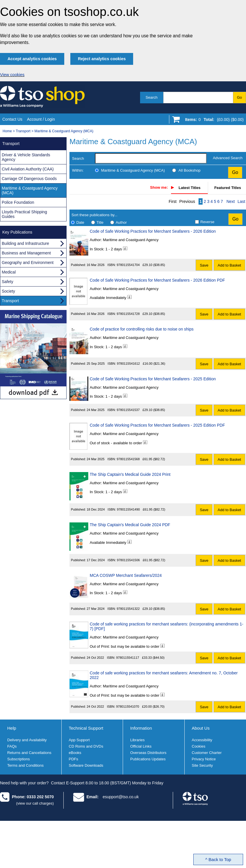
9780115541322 (128, 609)
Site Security (202, 765)
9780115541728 (128, 314)
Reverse (207, 222)
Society (8, 291)
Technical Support (86, 728)
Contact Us (12, 119)
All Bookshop (190, 170)
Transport (23, 131)
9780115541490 (128, 509)
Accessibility (202, 740)
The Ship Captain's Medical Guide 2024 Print (130, 474)
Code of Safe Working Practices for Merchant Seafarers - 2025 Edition (153, 379)
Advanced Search (228, 158)
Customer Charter (207, 753)
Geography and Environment (28, 263)
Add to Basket (229, 265)
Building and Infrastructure (25, 243)
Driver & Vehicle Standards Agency (26, 157)
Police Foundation (18, 202)
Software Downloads (86, 765)
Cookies (199, 746)
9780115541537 (128, 410)
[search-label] (151, 158)
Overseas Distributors (148, 753)
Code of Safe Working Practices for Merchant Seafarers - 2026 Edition (153, 231)
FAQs (12, 746)
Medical (9, 272)
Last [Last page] (241, 201)
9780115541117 (128, 658)
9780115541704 (128, 265)
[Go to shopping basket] (213, 121)
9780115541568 (128, 459)
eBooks (75, 753)
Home (7, 131)
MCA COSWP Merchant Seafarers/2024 (126, 575)
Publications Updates (148, 759)
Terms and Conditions (25, 765)
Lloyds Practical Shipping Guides (24, 214)
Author (121, 222)
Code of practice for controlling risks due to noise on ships (142, 329)
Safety (8, 282)
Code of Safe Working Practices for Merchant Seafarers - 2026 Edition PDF (157, 280)
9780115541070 (128, 706)
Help (12, 728)
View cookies (12, 75)
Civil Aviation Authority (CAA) (28, 169)
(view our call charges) (35, 803)
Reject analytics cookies (102, 59)
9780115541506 (128, 560)
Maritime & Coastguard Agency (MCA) (64, 131)
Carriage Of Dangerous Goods (29, 179)
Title (100, 222)
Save (204, 265)
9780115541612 (128, 364)
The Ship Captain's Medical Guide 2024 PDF (130, 525)
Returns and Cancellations (29, 753)
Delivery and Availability (27, 740)
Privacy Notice (204, 759)
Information (141, 728)
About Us (201, 728)
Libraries (137, 740)
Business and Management (26, 253)
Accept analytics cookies (32, 59)
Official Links (141, 746)
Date (80, 222)
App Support (79, 740)
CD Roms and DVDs (86, 746)
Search (152, 97)
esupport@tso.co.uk (121, 797)
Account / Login (41, 119)
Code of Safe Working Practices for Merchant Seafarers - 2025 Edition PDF (157, 425)
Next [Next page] (231, 201)
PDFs (74, 759)
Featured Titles (227, 188)
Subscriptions (19, 759)
